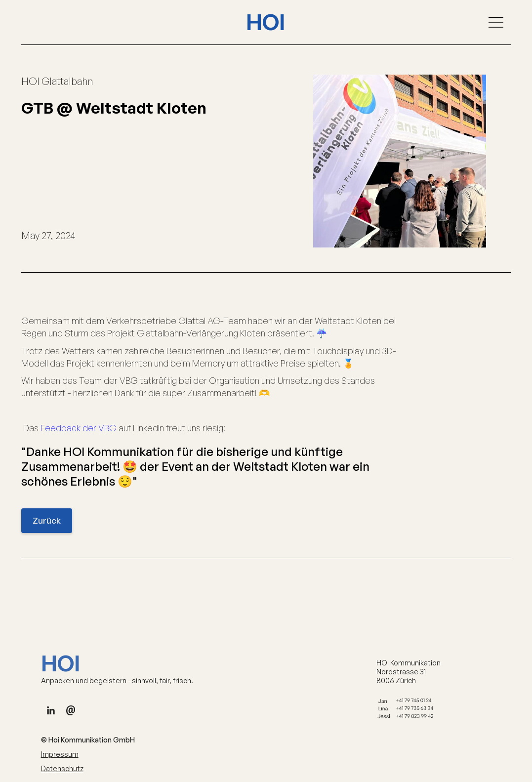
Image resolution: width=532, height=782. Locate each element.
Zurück (47, 520)
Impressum (60, 757)
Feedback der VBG (79, 428)
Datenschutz (62, 771)
